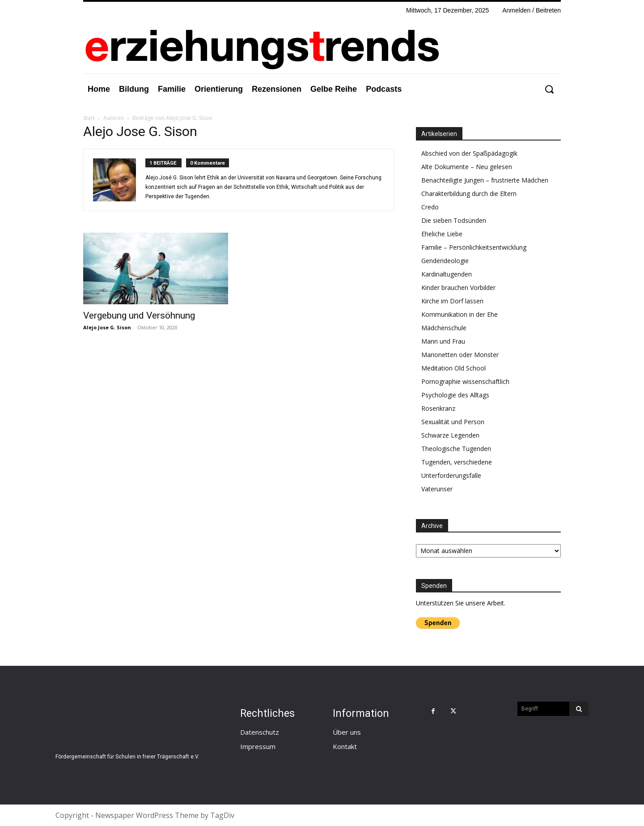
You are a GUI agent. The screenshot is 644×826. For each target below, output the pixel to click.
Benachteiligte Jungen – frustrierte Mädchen (485, 180)
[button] (549, 89)
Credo (430, 207)
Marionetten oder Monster (460, 355)
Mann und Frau (443, 341)
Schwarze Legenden (450, 435)
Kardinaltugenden (447, 274)
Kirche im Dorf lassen (452, 301)
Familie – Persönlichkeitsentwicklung (474, 247)
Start (89, 118)
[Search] (579, 709)
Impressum (258, 746)
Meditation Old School (453, 368)
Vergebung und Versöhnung (139, 315)
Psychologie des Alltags (455, 395)
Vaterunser (437, 489)
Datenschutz (260, 732)
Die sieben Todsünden (454, 220)
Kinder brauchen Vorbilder (458, 287)
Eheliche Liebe (442, 234)
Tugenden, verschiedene (457, 462)
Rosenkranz (438, 408)
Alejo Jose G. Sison (107, 327)
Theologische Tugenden (456, 449)
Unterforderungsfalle (451, 475)
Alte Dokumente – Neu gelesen (467, 167)
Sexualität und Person (453, 422)
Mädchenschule (444, 328)
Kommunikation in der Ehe (460, 314)
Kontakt (345, 746)
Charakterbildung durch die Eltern (469, 194)
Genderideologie (445, 261)
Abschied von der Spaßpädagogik (469, 153)
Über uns (347, 732)
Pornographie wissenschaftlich (465, 381)
